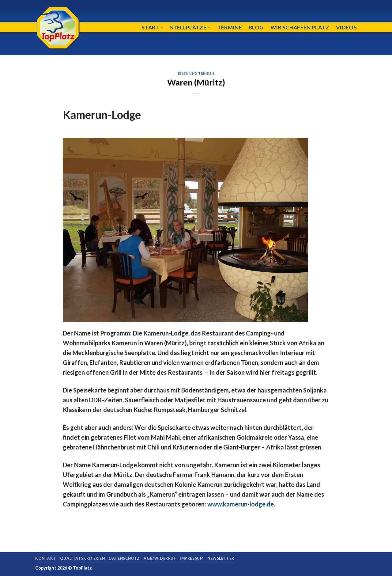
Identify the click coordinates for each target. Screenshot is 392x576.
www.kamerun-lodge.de (241, 504)
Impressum (192, 558)
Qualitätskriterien (83, 558)
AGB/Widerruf (160, 558)
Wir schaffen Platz (300, 27)
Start (152, 27)
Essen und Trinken (196, 73)
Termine (230, 27)
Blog (256, 27)
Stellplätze (190, 27)
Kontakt (46, 558)
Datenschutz (124, 558)
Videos (346, 27)
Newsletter (221, 558)
